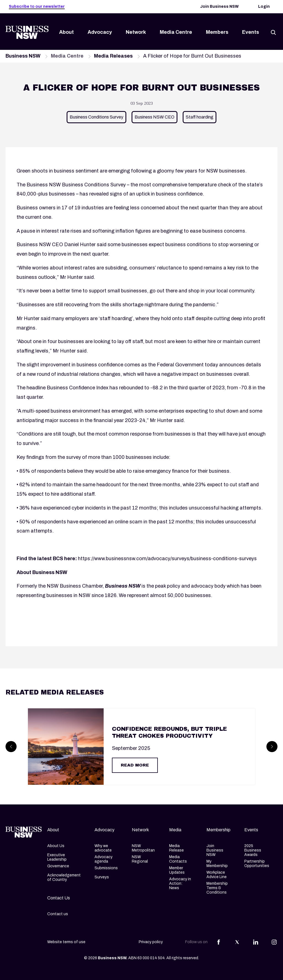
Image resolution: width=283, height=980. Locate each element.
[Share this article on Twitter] (237, 942)
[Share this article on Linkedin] (256, 942)
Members (217, 32)
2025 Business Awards (253, 850)
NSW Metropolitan (143, 848)
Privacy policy (151, 942)
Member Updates (177, 870)
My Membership (217, 864)
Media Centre (176, 32)
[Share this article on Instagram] (274, 942)
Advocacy (100, 32)
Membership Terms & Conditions (217, 888)
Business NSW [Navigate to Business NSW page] (23, 56)
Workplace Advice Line (217, 875)
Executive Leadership (57, 857)
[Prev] (11, 747)
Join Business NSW (219, 7)
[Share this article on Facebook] (219, 942)
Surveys (102, 877)
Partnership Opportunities (257, 864)
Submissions (106, 868)
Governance (58, 866)
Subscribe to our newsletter (37, 7)
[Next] (272, 747)
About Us (56, 846)
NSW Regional (140, 859)
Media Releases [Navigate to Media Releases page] (113, 56)
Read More (135, 765)
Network (136, 32)
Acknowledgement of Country (64, 877)
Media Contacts (178, 859)
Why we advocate (103, 848)
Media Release (176, 848)
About (66, 32)
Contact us (58, 914)
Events (251, 32)
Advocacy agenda (103, 859)
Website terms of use (66, 942)
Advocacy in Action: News (180, 883)
